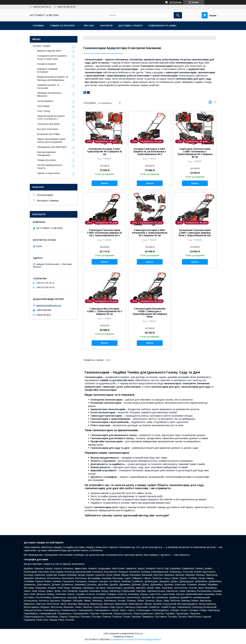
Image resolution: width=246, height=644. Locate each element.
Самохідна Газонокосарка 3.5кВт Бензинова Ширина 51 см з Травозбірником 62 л (105, 233)
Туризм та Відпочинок (49, 173)
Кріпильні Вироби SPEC (49, 51)
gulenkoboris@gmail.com (49, 305)
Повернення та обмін (162, 26)
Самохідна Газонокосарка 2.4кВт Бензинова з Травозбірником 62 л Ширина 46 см (195, 153)
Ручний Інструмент (47, 64)
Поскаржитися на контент (123, 640)
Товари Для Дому (46, 160)
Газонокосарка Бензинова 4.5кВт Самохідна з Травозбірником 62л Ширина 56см (150, 313)
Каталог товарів (42, 46)
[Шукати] (178, 15)
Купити (105, 183)
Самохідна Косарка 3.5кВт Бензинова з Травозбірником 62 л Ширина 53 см (150, 233)
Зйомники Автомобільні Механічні (49, 94)
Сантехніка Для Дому (48, 124)
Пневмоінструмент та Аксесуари (48, 86)
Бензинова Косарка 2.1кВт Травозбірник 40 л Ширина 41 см (104, 152)
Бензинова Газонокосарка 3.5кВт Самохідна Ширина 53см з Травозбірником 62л (195, 233)
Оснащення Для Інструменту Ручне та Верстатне (52, 57)
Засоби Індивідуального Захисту (50, 167)
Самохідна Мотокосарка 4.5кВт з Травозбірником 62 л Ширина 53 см (105, 311)
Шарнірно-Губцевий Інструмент (47, 70)
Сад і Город (44, 111)
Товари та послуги (62, 26)
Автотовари (43, 106)
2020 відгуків (175, 2)
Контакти (106, 26)
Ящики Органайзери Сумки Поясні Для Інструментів (51, 140)
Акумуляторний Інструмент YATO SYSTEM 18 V (51, 117)
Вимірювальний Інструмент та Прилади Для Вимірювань (53, 78)
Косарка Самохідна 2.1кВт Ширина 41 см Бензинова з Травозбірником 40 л (150, 152)
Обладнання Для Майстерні (52, 147)
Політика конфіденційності (148, 640)
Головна (38, 26)
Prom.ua (139, 634)
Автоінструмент (45, 101)
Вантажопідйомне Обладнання (46, 154)
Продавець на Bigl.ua (123, 637)
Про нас (89, 26)
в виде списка (215, 103)
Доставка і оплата (130, 26)
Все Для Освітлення (48, 129)
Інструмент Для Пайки (49, 134)
